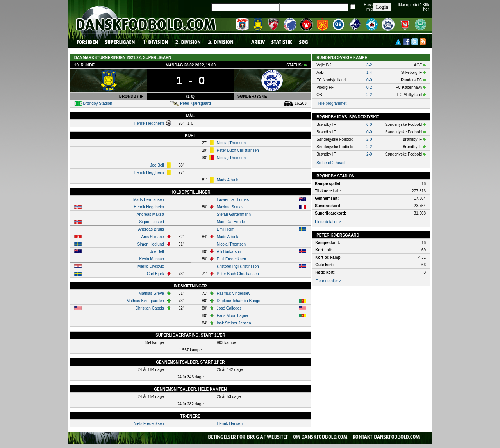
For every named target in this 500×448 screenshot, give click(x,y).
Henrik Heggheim (149, 123)
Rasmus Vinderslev (234, 293)
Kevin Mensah (151, 259)
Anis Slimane (152, 237)
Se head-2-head (330, 163)
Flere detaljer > (328, 222)
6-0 (369, 125)
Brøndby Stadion (98, 103)
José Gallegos (229, 308)
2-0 (369, 139)
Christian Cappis (149, 308)
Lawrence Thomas (233, 200)
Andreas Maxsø (150, 214)
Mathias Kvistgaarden (145, 301)
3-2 (369, 65)
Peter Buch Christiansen (238, 150)
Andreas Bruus (151, 229)
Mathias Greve (151, 293)
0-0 (369, 80)
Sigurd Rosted (151, 222)
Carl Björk (155, 274)
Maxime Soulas (230, 207)
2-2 (369, 95)
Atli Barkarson (229, 252)
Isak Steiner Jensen (234, 323)
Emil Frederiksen (231, 259)
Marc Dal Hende (231, 222)
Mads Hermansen (149, 200)
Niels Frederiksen (149, 424)
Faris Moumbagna (233, 316)
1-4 (369, 73)
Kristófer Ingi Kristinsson (238, 266)
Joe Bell (157, 165)
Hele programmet (331, 103)
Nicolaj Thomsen (231, 143)
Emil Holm (226, 229)
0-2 (369, 87)
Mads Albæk (228, 180)
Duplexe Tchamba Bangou (240, 301)
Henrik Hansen (230, 424)
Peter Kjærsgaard (195, 103)
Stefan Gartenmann (234, 214)
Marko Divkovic (151, 266)
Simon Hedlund (150, 244)
